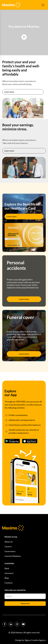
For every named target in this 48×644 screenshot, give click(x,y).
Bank (7, 568)
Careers (8, 546)
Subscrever (25, 604)
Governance (10, 551)
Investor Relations (13, 556)
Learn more (9, 93)
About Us (9, 542)
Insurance (9, 573)
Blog (7, 578)
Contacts (9, 583)
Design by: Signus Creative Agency (30, 640)
